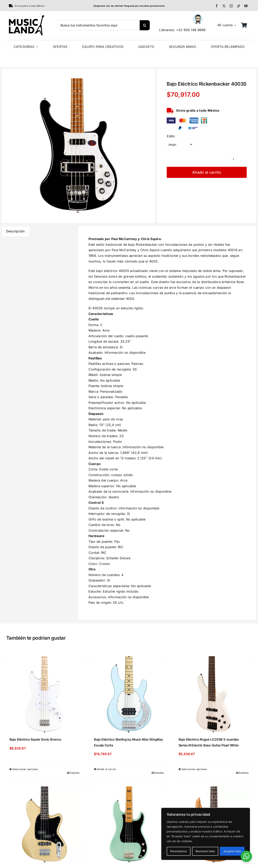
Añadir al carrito (207, 172)
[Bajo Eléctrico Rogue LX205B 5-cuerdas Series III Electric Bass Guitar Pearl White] (214, 694)
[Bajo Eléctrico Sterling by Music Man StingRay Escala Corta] (129, 694)
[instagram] (231, 6)
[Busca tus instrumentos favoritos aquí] (98, 25)
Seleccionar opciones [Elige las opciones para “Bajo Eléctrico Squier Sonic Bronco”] (25, 769)
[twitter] (224, 6)
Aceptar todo (232, 851)
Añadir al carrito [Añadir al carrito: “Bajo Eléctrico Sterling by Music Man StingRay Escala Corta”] (106, 769)
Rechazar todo (205, 851)
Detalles (75, 773)
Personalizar (178, 851)
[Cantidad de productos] (233, 159)
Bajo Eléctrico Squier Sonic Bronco (35, 739)
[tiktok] (239, 6)
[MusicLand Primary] (26, 17)
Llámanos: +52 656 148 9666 (182, 30)
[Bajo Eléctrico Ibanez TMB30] (45, 825)
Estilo (171, 136)
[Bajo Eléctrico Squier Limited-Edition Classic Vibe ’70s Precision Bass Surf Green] (129, 825)
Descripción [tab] (15, 231)
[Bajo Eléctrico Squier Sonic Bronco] (45, 694)
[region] (206, 834)
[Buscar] (145, 25)
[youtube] (246, 6)
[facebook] (217, 6)
